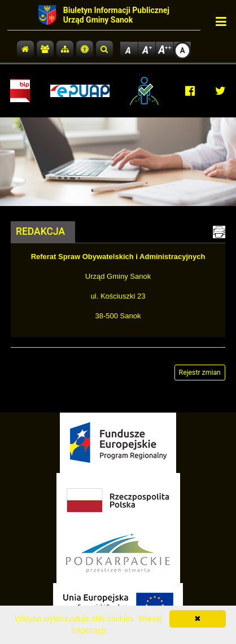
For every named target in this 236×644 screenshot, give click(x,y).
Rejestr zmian (200, 373)
